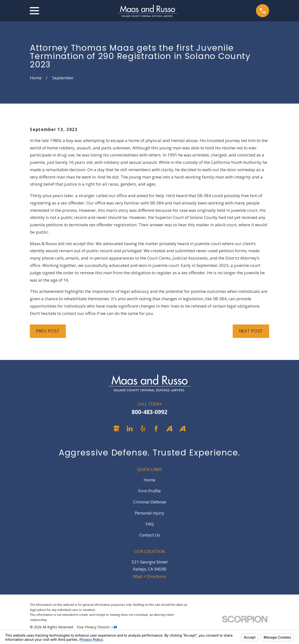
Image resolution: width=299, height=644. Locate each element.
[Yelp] (143, 429)
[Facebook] (156, 429)
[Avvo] (169, 429)
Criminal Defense (150, 502)
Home (149, 480)
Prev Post (48, 331)
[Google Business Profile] (116, 429)
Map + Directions (150, 576)
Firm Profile (149, 491)
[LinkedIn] (130, 429)
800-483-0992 (149, 412)
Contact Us (150, 535)
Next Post (251, 331)
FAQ (150, 524)
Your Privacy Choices (97, 627)
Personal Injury (149, 513)
